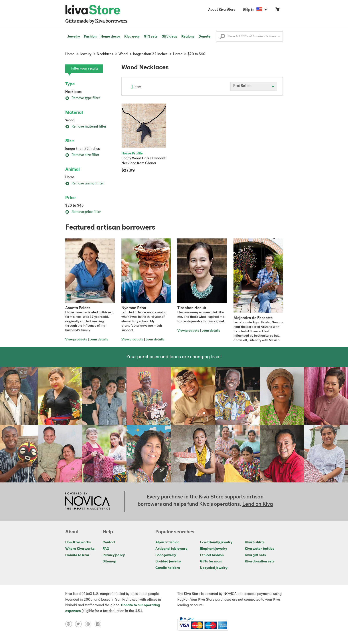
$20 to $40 (74, 206)
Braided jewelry (168, 562)
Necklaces (73, 92)
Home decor (110, 37)
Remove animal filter (85, 184)
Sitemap (109, 562)
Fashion (90, 37)
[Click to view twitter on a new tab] (80, 624)
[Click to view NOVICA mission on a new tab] (87, 502)
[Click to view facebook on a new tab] (99, 624)
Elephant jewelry (214, 549)
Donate (204, 37)
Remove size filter (82, 155)
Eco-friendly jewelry (216, 542)
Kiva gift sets (255, 555)
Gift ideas (169, 37)
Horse (70, 177)
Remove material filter (86, 127)
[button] (222, 38)
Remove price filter (83, 212)
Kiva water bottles (260, 549)
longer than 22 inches (83, 149)
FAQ (106, 549)
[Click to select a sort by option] (254, 86)
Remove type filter (83, 98)
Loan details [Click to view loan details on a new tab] (99, 340)
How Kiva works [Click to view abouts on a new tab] (78, 542)
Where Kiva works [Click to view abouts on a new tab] (80, 549)
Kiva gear (132, 37)
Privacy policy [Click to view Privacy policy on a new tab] (114, 555)
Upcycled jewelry (214, 568)
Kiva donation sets (260, 562)
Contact (109, 542)
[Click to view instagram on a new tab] (90, 624)
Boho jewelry (166, 555)
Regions (188, 37)
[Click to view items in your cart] (277, 10)
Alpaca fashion (167, 542)
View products (76, 340)
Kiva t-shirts (255, 542)
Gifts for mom (211, 562)
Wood (70, 120)
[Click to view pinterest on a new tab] (70, 624)
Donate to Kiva (77, 555)
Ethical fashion (212, 555)
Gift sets (151, 37)
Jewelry (74, 37)
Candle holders (168, 568)
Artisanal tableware (171, 549)
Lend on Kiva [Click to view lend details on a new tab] (258, 504)
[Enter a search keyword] (249, 36)
